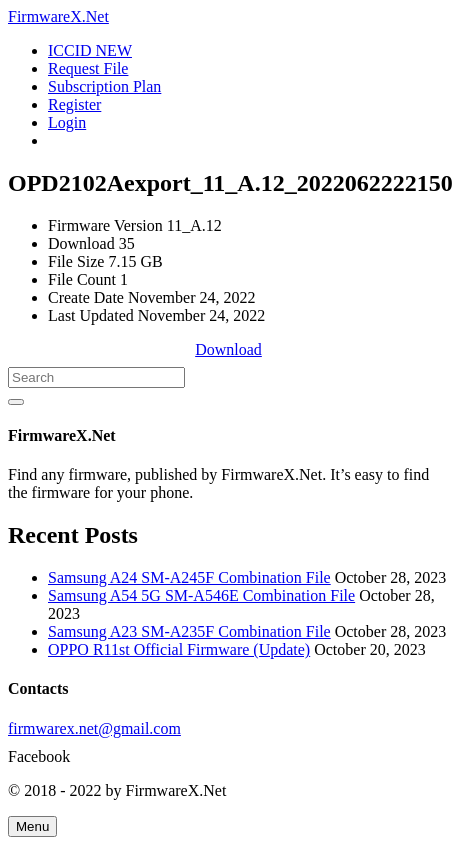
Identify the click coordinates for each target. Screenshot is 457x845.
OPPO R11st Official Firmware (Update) (179, 649)
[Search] (96, 377)
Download (228, 349)
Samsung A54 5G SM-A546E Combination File (201, 595)
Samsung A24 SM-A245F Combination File (189, 577)
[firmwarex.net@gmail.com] (228, 729)
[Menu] (32, 826)
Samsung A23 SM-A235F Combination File (189, 631)
